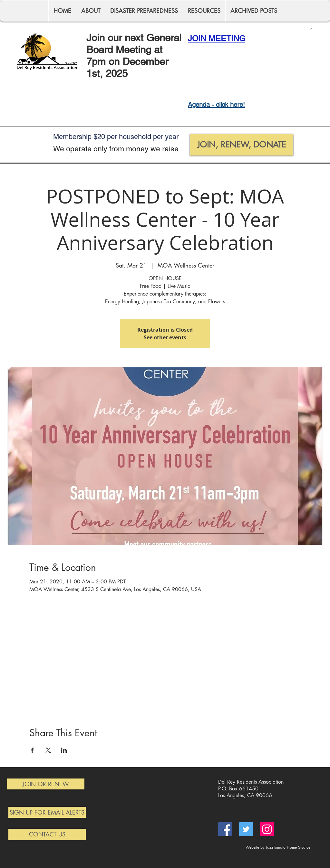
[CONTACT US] (47, 834)
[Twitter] (246, 829)
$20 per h (108, 137)
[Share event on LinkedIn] (64, 750)
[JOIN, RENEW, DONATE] (242, 145)
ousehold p (140, 137)
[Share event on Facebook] (32, 750)
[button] (311, 29)
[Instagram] (267, 829)
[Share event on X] (48, 750)
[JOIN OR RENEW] (46, 784)
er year (168, 137)
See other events (165, 337)
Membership (73, 137)
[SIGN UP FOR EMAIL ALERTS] (47, 812)
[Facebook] (225, 829)
